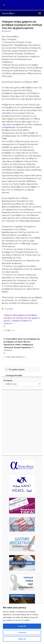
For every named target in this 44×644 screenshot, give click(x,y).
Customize (22, 632)
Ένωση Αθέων (8, 13)
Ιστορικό (8, 380)
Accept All (22, 626)
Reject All (22, 639)
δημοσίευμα (10, 127)
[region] (22, 624)
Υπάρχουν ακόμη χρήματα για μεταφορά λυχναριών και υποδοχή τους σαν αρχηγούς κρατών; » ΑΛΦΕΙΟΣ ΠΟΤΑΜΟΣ (22, 318)
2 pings (7, 309)
